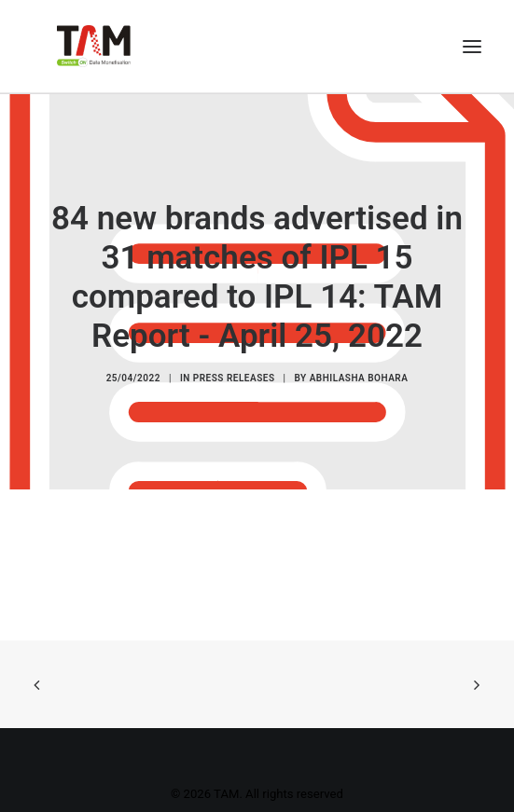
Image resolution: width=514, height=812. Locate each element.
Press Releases (234, 378)
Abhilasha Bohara (359, 378)
